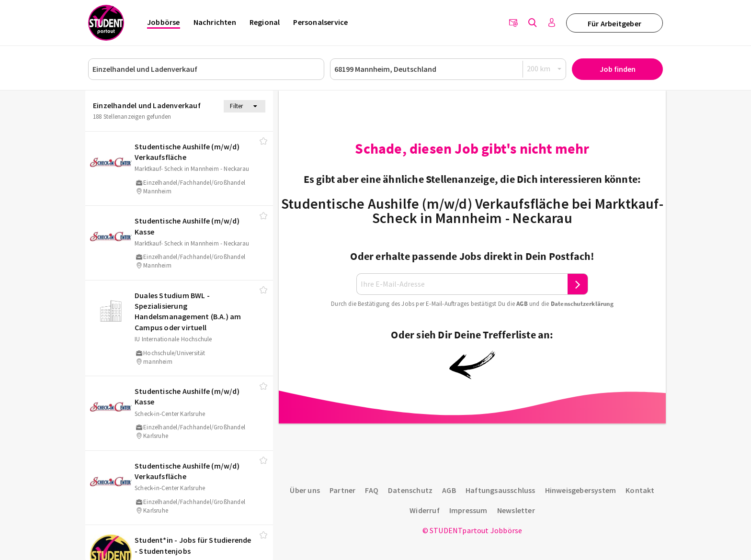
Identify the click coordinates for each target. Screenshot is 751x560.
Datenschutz (410, 490)
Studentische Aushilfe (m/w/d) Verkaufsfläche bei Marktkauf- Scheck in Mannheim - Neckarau (472, 211)
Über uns (305, 490)
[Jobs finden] (533, 23)
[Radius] (545, 69)
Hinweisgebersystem (581, 490)
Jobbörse (164, 22)
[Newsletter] (513, 23)
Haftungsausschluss (501, 490)
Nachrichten (215, 22)
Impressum (468, 510)
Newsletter (516, 510)
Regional (265, 22)
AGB (522, 304)
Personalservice (320, 22)
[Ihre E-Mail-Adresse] (462, 284)
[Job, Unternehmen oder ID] (206, 69)
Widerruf (425, 510)
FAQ (372, 490)
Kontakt (640, 490)
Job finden (618, 69)
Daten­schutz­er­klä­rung (582, 304)
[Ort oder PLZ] (448, 69)
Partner (342, 490)
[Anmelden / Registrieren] (552, 23)
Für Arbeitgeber (614, 23)
